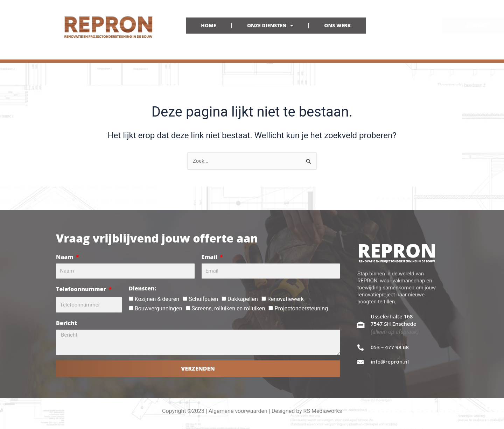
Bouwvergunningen (159, 308)
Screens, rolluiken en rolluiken (229, 308)
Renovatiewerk (286, 299)
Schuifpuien (203, 299)
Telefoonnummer (82, 289)
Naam (65, 257)
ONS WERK (337, 25)
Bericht (66, 323)
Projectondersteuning (301, 308)
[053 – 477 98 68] (360, 347)
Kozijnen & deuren (157, 299)
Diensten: (142, 288)
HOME (208, 25)
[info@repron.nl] (360, 362)
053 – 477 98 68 (390, 347)
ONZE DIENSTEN (270, 26)
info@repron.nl (390, 361)
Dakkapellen (243, 299)
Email (210, 257)
